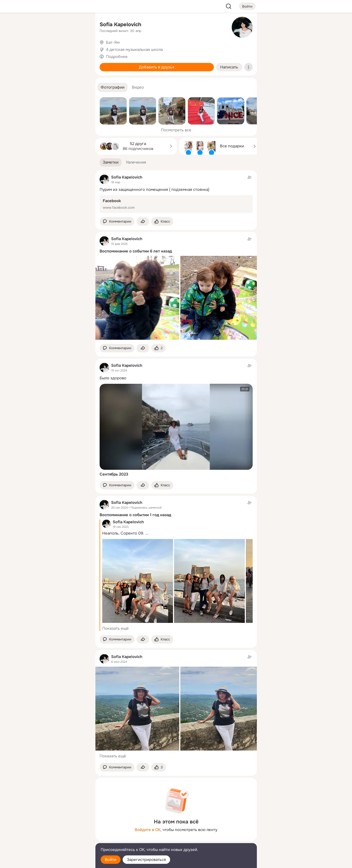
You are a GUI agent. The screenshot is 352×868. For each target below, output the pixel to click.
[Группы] (79, 25)
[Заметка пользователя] (176, 194)
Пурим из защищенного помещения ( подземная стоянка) (155, 190)
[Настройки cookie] (57, 861)
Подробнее (117, 57)
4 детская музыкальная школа (134, 50)
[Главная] (34, 25)
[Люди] (56, 48)
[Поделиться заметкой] (143, 221)
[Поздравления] (56, 71)
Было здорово (113, 378)
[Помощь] (34, 94)
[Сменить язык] (57, 839)
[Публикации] (34, 48)
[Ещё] (57, 827)
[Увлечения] (56, 25)
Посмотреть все (176, 130)
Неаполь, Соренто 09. (123, 533)
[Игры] (79, 71)
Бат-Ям (113, 42)
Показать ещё (115, 628)
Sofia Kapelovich (120, 25)
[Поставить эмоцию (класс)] (162, 221)
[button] (113, 87)
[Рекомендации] (56, 94)
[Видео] (79, 48)
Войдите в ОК (148, 830)
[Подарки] (34, 71)
